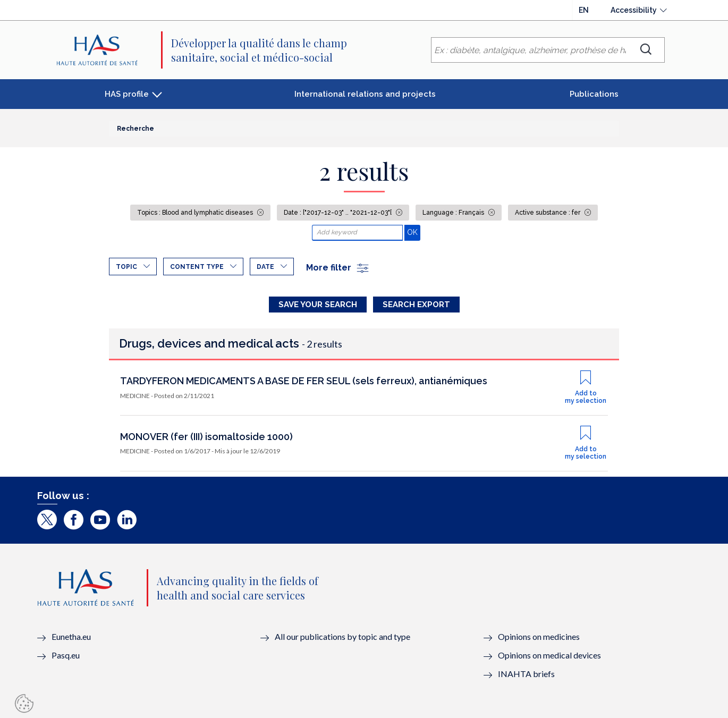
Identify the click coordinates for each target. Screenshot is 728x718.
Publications (594, 94)
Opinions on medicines (539, 636)
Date (265, 267)
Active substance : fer (548, 213)
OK (414, 232)
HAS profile (127, 94)
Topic (126, 267)
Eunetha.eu (71, 636)
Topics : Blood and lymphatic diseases (196, 213)
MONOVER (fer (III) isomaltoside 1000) (206, 437)
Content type (197, 267)
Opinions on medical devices (549, 655)
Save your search (318, 305)
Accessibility (634, 10)
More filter (338, 268)
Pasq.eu (66, 655)
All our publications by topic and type (342, 636)
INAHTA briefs (526, 674)
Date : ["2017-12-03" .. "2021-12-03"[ (338, 213)
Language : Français (454, 213)
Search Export (416, 305)
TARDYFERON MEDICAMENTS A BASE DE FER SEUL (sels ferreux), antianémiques (304, 381)
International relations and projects (365, 94)
